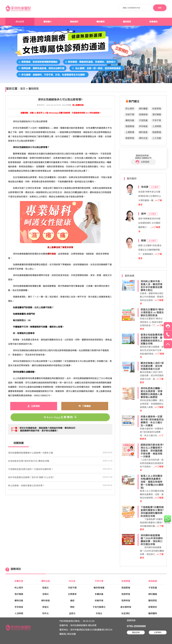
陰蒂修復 (126, 601)
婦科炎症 (143, 138)
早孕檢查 (143, 126)
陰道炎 (46, 588)
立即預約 (158, 632)
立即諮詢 (142, 162)
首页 (23, 89)
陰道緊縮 (130, 126)
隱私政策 (92, 625)
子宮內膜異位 (99, 607)
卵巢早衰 (99, 601)
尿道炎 (46, 607)
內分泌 (72, 581)
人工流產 (157, 138)
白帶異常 (72, 594)
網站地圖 (71, 634)
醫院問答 (127, 22)
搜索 (160, 8)
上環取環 (130, 132)
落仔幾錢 (157, 115)
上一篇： (15, 428)
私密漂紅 (126, 613)
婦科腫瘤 (143, 109)
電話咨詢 (136, 632)
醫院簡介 (48, 22)
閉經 (72, 607)
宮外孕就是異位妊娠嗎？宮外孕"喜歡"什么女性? (31, 477)
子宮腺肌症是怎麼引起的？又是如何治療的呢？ (31, 469)
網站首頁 (20, 22)
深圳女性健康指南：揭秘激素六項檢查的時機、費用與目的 (47, 428)
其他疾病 (153, 581)
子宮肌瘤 (143, 120)
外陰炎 (99, 613)
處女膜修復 (126, 607)
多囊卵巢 (99, 594)
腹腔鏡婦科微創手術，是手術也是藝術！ (39, 431)
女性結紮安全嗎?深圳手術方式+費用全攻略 (29, 461)
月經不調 (130, 115)
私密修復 (157, 109)
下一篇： (15, 431)
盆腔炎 (72, 613)
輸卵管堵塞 (99, 588)
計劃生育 (19, 581)
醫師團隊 (101, 22)
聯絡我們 (74, 22)
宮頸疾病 (143, 115)
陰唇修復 (130, 138)
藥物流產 (130, 120)
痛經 (72, 601)
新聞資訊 (153, 22)
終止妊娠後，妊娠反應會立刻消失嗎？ (26, 486)
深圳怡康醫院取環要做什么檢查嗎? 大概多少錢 (30, 453)
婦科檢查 (143, 132)
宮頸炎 (46, 594)
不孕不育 (157, 120)
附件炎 (46, 613)
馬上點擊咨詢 (78, 105)
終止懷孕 (130, 109)
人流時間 (157, 126)
